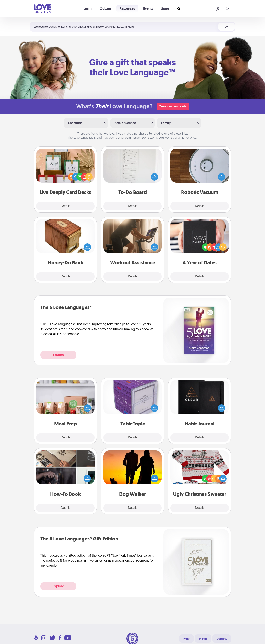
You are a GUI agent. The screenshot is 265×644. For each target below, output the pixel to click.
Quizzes (106, 9)
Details (66, 206)
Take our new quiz (173, 106)
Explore (58, 355)
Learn (87, 9)
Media (203, 639)
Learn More (127, 27)
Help (187, 639)
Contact (222, 639)
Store (165, 9)
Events (148, 9)
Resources (127, 9)
